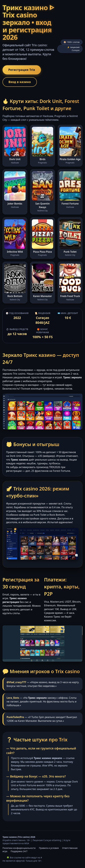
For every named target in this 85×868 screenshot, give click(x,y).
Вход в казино (20, 82)
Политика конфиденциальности (19, 848)
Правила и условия (49, 848)
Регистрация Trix (22, 70)
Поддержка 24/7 (19, 851)
